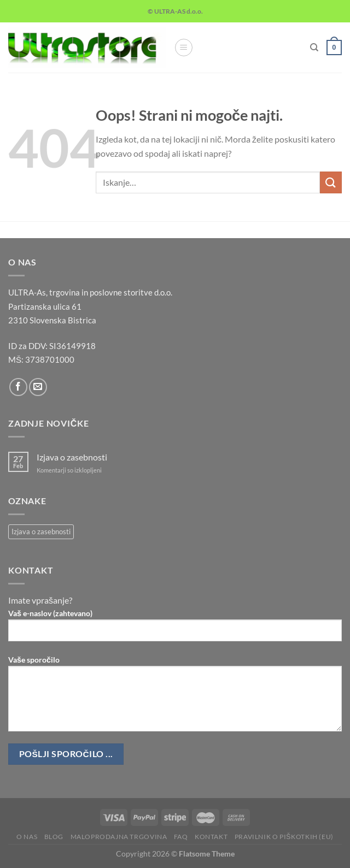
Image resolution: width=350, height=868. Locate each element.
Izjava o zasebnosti (72, 457)
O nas (27, 837)
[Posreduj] (331, 182)
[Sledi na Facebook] (18, 387)
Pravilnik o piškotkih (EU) (284, 837)
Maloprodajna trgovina (119, 837)
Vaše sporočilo (175, 698)
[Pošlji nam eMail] (38, 387)
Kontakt (211, 837)
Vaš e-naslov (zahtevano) (175, 629)
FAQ (181, 837)
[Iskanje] (314, 48)
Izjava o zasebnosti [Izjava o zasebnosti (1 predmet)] (41, 532)
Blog (54, 837)
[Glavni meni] (184, 48)
